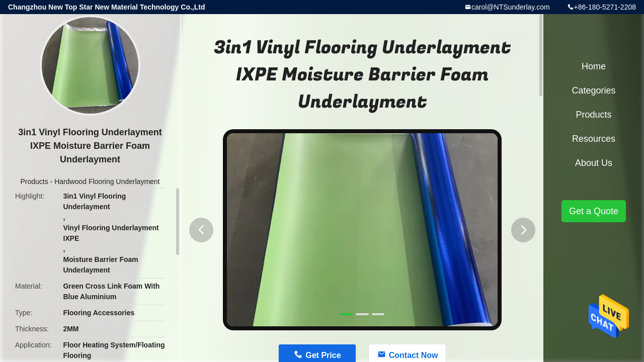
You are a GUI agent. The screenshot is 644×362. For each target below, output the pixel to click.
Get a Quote (594, 211)
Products (34, 182)
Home (594, 66)
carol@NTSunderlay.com (511, 7)
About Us (594, 163)
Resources (594, 139)
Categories (593, 90)
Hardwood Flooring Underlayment (107, 182)
